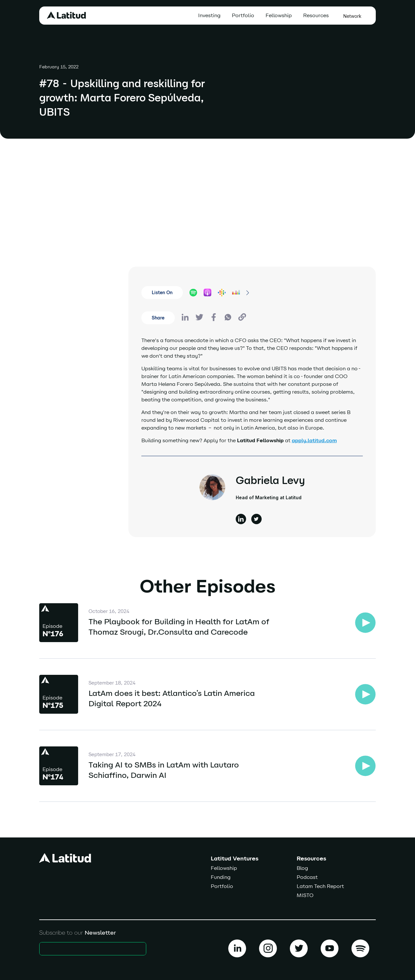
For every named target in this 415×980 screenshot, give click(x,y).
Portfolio (243, 15)
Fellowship (279, 15)
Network (352, 16)
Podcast (307, 877)
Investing (209, 15)
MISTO (305, 895)
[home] (66, 15)
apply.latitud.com (314, 440)
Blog (302, 868)
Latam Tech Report (320, 886)
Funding (221, 877)
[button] (318, 16)
